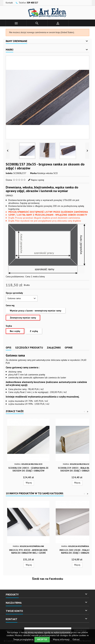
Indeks (9, 173)
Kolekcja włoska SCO (47, 173)
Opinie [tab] (69, 348)
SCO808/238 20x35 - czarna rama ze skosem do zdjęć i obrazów (28, 469)
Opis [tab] (9, 348)
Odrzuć (76, 639)
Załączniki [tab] (54, 348)
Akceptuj (42, 639)
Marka (33, 173)
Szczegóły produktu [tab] (29, 348)
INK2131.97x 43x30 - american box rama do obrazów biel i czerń (28, 551)
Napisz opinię (38, 180)
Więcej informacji (62, 639)
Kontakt (9, 3)
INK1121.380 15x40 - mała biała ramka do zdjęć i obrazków (77, 551)
